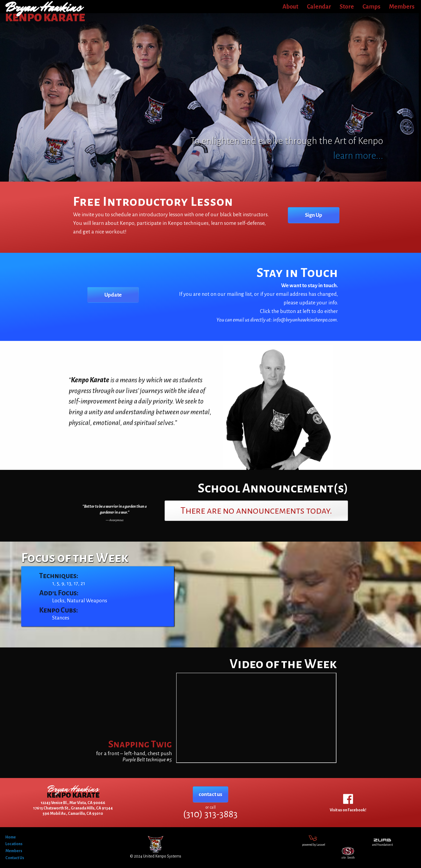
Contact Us (15, 858)
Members (14, 851)
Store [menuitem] (347, 7)
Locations (14, 844)
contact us (210, 794)
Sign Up (314, 215)
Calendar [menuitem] (319, 7)
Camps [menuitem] (371, 7)
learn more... (358, 156)
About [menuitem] (290, 7)
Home (11, 837)
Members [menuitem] (402, 7)
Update (113, 295)
